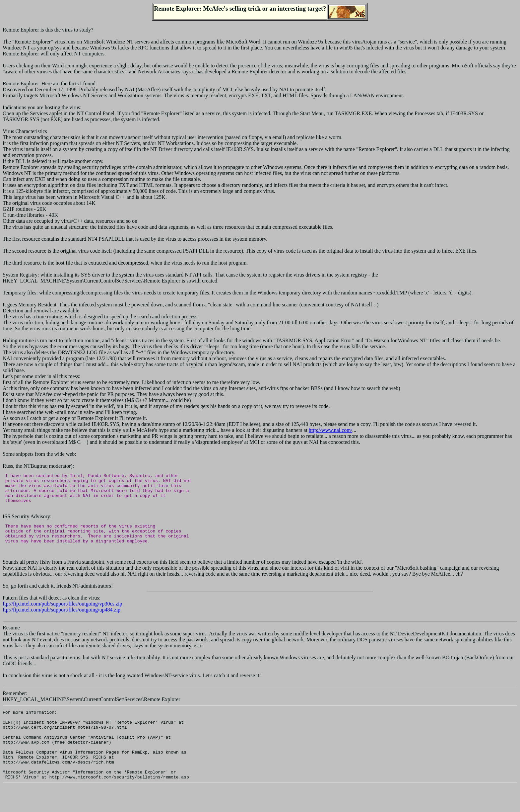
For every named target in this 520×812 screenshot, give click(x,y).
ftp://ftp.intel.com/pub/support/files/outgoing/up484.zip (62, 621)
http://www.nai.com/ (330, 430)
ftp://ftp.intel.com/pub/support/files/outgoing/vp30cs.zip (62, 615)
